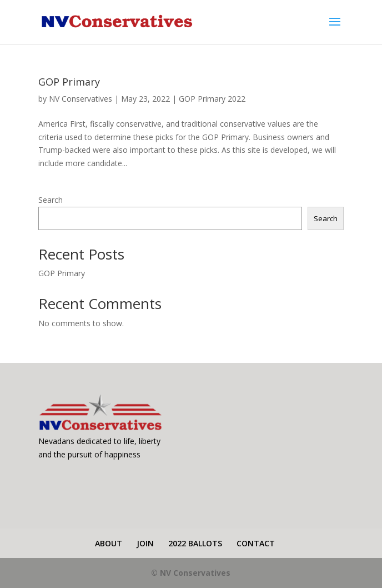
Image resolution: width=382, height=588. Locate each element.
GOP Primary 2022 (212, 99)
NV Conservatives (81, 99)
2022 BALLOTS (195, 543)
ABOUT (109, 543)
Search (51, 200)
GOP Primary (69, 82)
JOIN (145, 543)
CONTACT (256, 543)
